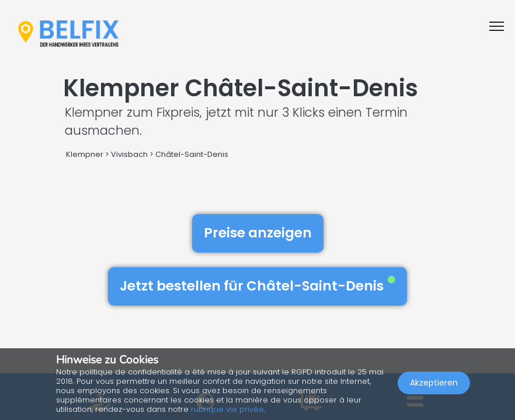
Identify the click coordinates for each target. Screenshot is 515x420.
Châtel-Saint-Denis (192, 154)
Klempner (85, 154)
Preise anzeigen (258, 233)
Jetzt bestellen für (257, 286)
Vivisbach (129, 154)
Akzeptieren (434, 383)
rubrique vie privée (227, 409)
